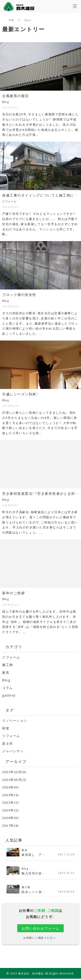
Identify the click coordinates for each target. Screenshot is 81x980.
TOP (11, 20)
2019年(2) (10, 810)
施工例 (8, 665)
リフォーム (11, 657)
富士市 (8, 743)
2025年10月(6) (14, 772)
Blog (6, 680)
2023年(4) (10, 795)
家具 (6, 672)
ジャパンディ (13, 751)
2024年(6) (10, 787)
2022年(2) (10, 802)
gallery (9, 695)
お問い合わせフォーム (40, 928)
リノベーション (15, 720)
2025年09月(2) (14, 780)
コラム (8, 688)
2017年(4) (10, 825)
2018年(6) (10, 818)
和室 (6, 728)
